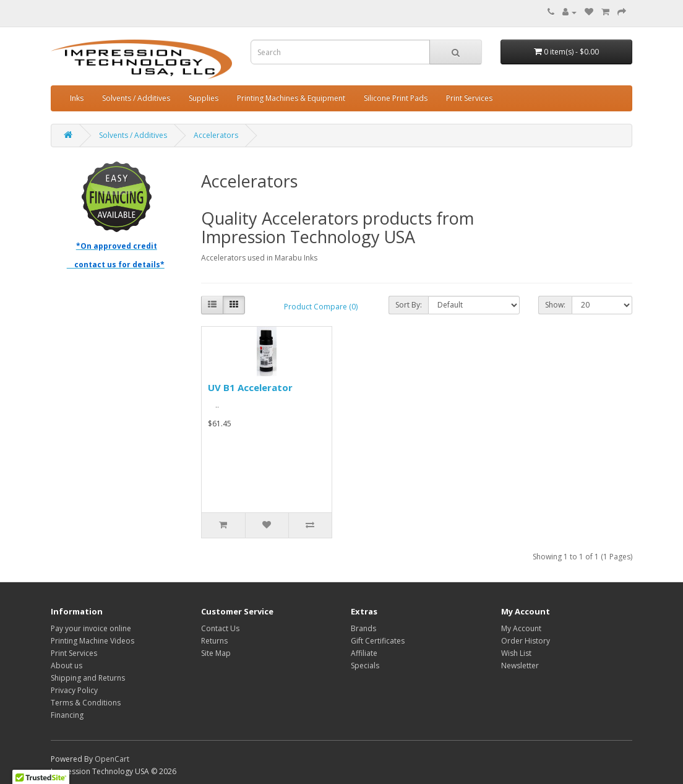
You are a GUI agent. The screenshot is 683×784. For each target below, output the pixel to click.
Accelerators (216, 135)
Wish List (516, 653)
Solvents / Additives (136, 98)
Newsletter (520, 666)
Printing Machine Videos (92, 641)
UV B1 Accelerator (250, 387)
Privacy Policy (74, 690)
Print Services (469, 98)
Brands (363, 628)
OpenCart (112, 759)
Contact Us (220, 628)
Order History (526, 641)
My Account (521, 628)
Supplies (204, 98)
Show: (555, 305)
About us (67, 666)
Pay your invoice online (91, 628)
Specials (365, 666)
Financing (67, 715)
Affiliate (364, 653)
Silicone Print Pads (396, 98)
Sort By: (409, 305)
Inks (77, 98)
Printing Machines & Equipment (291, 98)
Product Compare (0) (321, 307)
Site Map (216, 653)
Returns (214, 641)
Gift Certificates (378, 641)
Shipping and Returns (88, 678)
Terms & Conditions (86, 703)
